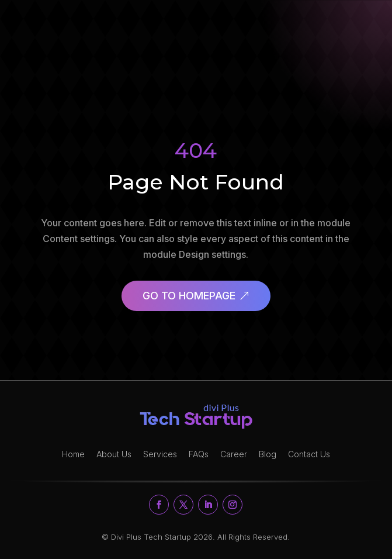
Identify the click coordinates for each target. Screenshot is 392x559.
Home (73, 454)
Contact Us (309, 454)
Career (234, 454)
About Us (114, 454)
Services (160, 454)
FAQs (199, 454)
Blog (268, 454)
